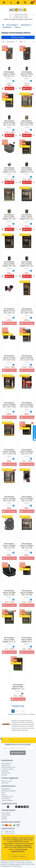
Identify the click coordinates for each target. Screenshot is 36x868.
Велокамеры (7, 27)
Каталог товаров (12, 25)
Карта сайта (5, 783)
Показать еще (18, 706)
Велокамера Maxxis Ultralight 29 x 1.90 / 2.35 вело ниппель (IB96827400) (9, 501)
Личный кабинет (6, 813)
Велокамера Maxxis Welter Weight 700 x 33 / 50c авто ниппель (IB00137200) (9, 267)
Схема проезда (6, 765)
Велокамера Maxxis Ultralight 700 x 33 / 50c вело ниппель (27, 594)
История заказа (6, 815)
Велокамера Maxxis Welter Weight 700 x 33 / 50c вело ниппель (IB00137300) (27, 267)
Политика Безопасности (8, 767)
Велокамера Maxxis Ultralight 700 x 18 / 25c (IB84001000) (27, 500)
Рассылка (4, 819)
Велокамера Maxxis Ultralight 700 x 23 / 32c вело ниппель (27, 547)
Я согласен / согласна (18, 856)
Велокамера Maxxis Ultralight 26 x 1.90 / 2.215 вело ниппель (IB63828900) (27, 407)
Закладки (4, 817)
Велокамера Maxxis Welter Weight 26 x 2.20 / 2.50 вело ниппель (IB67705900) (27, 173)
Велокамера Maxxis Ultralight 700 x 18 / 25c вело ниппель (9, 547)
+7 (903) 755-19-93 (20, 15)
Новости (4, 795)
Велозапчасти (26, 25)
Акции (3, 793)
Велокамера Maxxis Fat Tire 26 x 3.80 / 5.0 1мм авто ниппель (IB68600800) (9, 314)
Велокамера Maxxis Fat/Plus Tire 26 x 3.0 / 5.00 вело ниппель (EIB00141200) (27, 77)
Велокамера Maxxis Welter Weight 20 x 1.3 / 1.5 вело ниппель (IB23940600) (18, 690)
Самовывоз (5, 771)
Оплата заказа (6, 773)
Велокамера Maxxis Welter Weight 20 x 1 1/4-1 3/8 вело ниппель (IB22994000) (27, 643)
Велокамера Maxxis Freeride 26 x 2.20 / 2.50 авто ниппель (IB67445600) (9, 125)
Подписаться (18, 753)
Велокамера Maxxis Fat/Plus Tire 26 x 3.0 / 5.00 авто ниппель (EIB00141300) (9, 77)
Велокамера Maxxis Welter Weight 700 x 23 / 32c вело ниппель (27, 219)
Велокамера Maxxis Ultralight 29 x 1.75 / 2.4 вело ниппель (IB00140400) (27, 454)
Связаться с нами (7, 781)
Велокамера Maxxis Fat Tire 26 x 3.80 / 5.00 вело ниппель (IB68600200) (27, 313)
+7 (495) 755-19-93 (20, 17)
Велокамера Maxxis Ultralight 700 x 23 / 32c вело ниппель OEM (9, 595)
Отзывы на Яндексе (7, 800)
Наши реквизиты (6, 763)
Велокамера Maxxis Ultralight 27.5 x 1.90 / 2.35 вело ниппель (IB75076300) (9, 454)
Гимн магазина (6, 798)
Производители (6, 789)
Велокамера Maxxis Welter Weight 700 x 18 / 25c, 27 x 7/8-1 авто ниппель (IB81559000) (9, 220)
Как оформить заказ (7, 797)
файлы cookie (18, 840)
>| (23, 711)
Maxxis (18, 27)
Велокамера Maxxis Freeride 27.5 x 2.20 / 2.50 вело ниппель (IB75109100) (27, 360)
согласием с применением (23, 846)
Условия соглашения (7, 769)
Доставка (4, 775)
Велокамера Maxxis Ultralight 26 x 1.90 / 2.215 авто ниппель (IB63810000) (9, 407)
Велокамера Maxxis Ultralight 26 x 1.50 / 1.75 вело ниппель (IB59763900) (27, 125)
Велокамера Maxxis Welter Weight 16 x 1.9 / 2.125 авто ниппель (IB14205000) (9, 643)
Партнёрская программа (8, 791)
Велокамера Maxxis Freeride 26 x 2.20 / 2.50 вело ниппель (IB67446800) (9, 360)
